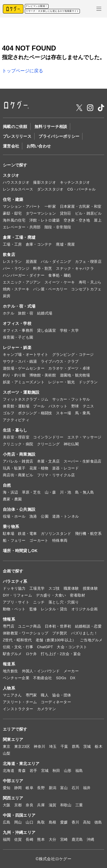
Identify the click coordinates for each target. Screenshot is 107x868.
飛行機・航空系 (88, 534)
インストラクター (18, 709)
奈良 (30, 805)
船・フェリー (14, 540)
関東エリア (13, 739)
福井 (87, 788)
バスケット (58, 406)
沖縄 (91, 839)
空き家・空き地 (77, 220)
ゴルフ (9, 413)
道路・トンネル (65, 516)
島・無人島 (84, 492)
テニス (88, 406)
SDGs (61, 678)
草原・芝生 (31, 492)
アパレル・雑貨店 (18, 461)
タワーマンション (41, 213)
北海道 (9, 771)
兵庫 (41, 805)
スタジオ (11, 175)
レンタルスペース (18, 189)
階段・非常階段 (58, 227)
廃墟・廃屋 (65, 244)
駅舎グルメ (12, 654)
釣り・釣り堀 (14, 375)
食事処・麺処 (60, 275)
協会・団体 (62, 695)
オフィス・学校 (17, 323)
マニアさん (12, 695)
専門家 (31, 695)
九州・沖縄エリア (19, 832)
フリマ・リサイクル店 (56, 475)
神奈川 (39, 746)
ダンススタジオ (50, 189)
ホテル (9, 313)
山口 (30, 822)
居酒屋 (31, 262)
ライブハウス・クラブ (60, 361)
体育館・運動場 (16, 406)
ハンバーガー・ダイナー (24, 275)
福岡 (7, 839)
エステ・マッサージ (84, 437)
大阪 (7, 805)
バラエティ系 (15, 581)
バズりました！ (84, 633)
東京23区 (22, 746)
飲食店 (9, 255)
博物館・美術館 (43, 375)
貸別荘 (66, 213)
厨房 (7, 296)
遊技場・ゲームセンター (24, 368)
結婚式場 (45, 313)
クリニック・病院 (18, 444)
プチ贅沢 (60, 633)
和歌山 (66, 805)
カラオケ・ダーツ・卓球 (69, 368)
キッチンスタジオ (75, 182)
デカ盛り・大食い (51, 595)
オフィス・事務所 (18, 330)
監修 (33, 609)
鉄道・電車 (27, 534)
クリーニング (49, 444)
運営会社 (11, 146)
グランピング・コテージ (73, 355)
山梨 (7, 753)
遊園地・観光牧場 (75, 375)
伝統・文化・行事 (18, 647)
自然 (7, 485)
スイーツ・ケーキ (60, 282)
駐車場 (9, 534)
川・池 (66, 492)
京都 (18, 805)
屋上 (98, 220)
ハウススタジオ (16, 182)
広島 (7, 822)
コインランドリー (48, 437)
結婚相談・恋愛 (88, 626)
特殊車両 (60, 540)
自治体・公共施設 (19, 509)
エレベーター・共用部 (22, 227)
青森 (22, 771)
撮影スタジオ (45, 182)
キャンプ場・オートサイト (26, 355)
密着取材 (77, 595)
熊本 (41, 839)
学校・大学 (69, 330)
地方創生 (10, 671)
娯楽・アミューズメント (24, 382)
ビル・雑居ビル (88, 213)
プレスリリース (17, 136)
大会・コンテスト (72, 647)
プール (39, 406)
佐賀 (18, 839)
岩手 (34, 771)
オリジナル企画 (85, 609)
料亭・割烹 (43, 268)
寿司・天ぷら (90, 282)
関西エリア (13, 798)
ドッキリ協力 (14, 588)
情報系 (9, 619)
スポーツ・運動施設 (21, 392)
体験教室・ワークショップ (26, 633)
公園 (45, 516)
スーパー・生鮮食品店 (83, 461)
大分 (53, 839)
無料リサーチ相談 (51, 127)
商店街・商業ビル (18, 475)
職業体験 (71, 588)
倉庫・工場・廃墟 (19, 237)
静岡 (18, 788)
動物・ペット (14, 609)
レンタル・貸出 (54, 609)
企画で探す (13, 571)
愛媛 (64, 822)
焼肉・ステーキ (16, 289)
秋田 (56, 771)
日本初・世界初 (58, 626)
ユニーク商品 (29, 626)
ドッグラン (88, 382)
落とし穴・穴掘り (64, 602)
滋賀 (53, 805)
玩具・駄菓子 (14, 468)
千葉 (64, 746)
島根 (53, 822)
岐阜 (30, 788)
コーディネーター (56, 702)
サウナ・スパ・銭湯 (20, 361)
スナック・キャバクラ (75, 268)
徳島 (98, 822)
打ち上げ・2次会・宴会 (61, 654)
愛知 (7, 788)
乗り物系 (11, 527)
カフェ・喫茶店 (88, 262)
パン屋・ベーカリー (50, 289)
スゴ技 (54, 588)
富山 (64, 788)
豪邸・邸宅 (12, 213)
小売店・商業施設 (19, 454)
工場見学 (37, 588)
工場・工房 (12, 244)
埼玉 (53, 746)
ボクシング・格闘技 (35, 413)
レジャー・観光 (61, 382)
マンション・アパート (22, 206)
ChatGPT (45, 647)
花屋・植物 (39, 468)
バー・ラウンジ (16, 268)
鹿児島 (77, 839)
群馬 (76, 746)
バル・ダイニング (56, 262)
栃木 (99, 746)
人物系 (9, 688)
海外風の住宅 (14, 220)
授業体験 (90, 588)
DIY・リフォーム (17, 595)
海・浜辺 (10, 492)
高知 (87, 822)
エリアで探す (15, 729)
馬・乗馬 (83, 413)
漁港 (33, 516)
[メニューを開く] (99, 9)
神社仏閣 (71, 444)
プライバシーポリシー (59, 136)
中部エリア (13, 781)
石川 (75, 788)
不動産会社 (43, 678)
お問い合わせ (39, 146)
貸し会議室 (47, 330)
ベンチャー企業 (16, 678)
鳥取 (41, 822)
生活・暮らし (15, 430)
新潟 (53, 788)
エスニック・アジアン (22, 282)
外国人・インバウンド (41, 671)
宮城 (45, 771)
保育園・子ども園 (18, 337)
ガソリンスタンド (56, 534)
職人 (45, 695)
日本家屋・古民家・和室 (81, 206)
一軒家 (50, 206)
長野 (41, 788)
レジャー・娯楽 (17, 347)
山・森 (51, 492)
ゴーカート (39, 540)
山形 (68, 771)
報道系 (9, 664)
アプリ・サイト (16, 602)
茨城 (87, 746)
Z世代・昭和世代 (17, 640)
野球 (75, 406)
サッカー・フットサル (71, 399)
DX (73, 678)
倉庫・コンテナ (39, 244)
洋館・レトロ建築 (45, 220)
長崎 (30, 839)
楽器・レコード (65, 468)
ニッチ (39, 602)
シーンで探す (15, 165)
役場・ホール (14, 516)
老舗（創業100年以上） (56, 640)
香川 (75, 822)
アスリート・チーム (20, 702)
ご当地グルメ (91, 640)
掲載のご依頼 (15, 127)
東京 (7, 746)
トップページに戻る (23, 71)
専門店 (9, 626)
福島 (79, 771)
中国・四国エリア (19, 815)
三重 (79, 805)
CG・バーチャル (82, 189)
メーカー (71, 671)
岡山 (18, 822)
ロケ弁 (31, 654)
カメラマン (47, 709)
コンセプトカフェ (86, 289)
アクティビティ (16, 420)
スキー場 (63, 413)
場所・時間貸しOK (20, 551)
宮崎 (64, 839)
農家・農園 (12, 499)
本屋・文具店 (49, 461)
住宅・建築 (13, 199)
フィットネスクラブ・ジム (26, 399)
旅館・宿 (26, 313)
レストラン (12, 262)
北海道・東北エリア (21, 764)
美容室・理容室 (16, 437)
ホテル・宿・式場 (19, 306)
